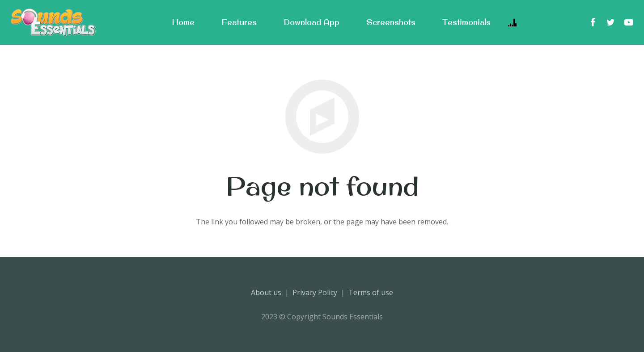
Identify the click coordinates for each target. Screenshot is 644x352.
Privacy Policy (315, 292)
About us (266, 292)
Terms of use (371, 292)
